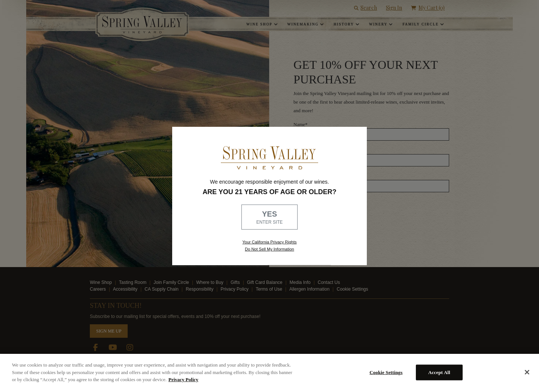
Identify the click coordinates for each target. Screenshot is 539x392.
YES (269, 218)
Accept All (439, 372)
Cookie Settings (386, 372)
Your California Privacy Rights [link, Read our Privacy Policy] (269, 242)
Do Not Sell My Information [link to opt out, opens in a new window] (269, 249)
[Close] (527, 372)
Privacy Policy (183, 379)
